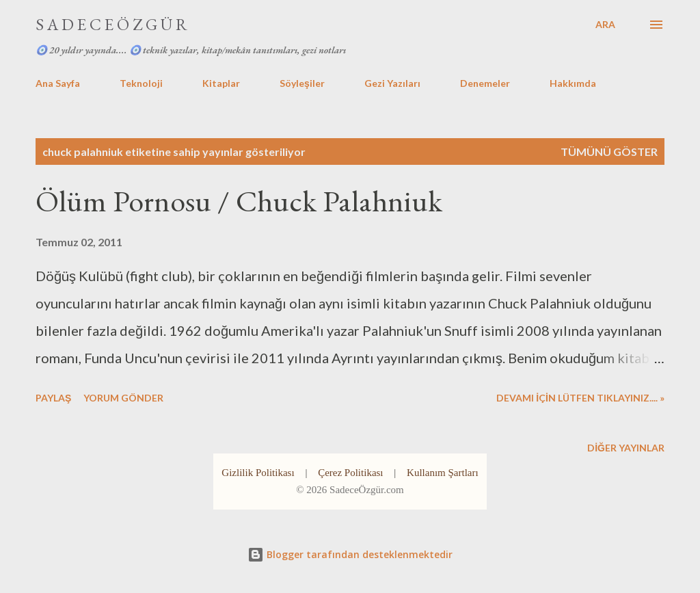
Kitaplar (221, 83)
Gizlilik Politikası (258, 473)
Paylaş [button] (53, 398)
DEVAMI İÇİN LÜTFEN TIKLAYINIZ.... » (580, 398)
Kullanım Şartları (443, 473)
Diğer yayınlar (626, 448)
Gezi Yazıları (392, 83)
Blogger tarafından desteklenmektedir (350, 554)
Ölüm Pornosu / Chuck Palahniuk (239, 201)
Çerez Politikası (350, 473)
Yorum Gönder (123, 398)
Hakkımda (573, 83)
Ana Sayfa (58, 83)
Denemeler (485, 83)
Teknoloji (141, 83)
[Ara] (605, 25)
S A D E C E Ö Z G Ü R (111, 24)
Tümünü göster (609, 151)
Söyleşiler (302, 83)
